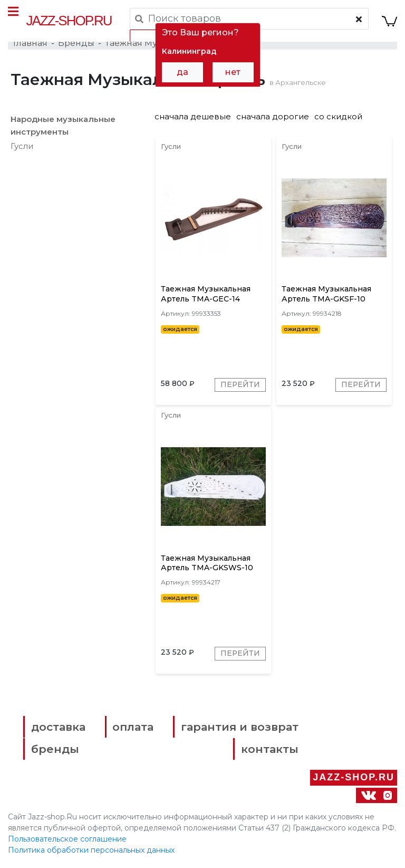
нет (233, 72)
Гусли (22, 147)
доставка (59, 729)
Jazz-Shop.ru (69, 21)
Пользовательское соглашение (67, 841)
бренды (56, 751)
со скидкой (338, 117)
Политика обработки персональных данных (91, 852)
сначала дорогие (273, 117)
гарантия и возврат (237, 729)
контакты (267, 751)
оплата (132, 729)
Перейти (240, 386)
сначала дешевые (193, 117)
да (182, 72)
